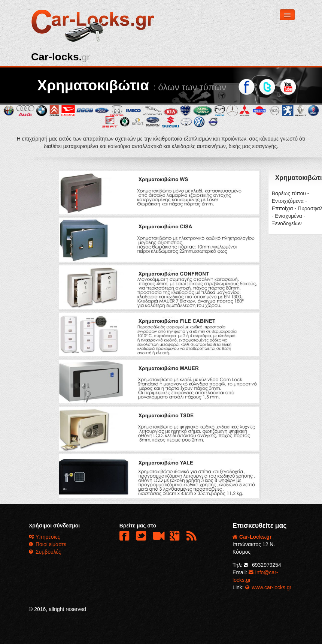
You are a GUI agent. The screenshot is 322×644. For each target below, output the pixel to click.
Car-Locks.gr (252, 537)
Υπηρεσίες (44, 537)
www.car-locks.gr (268, 587)
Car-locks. (60, 57)
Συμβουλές (45, 552)
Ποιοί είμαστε (48, 544)
